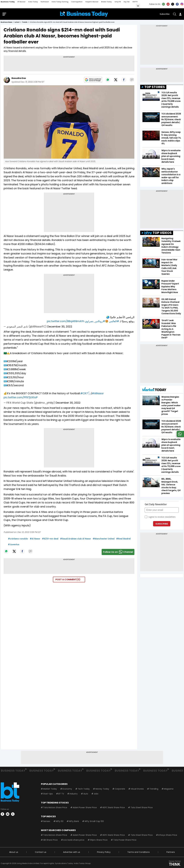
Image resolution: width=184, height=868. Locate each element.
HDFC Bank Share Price (114, 808)
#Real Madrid (123, 539)
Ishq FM (118, 2)
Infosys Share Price (168, 836)
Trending (154, 790)
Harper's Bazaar (92, 2)
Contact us (41, 853)
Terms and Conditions (139, 853)
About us (14, 853)
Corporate (120, 790)
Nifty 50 (60, 822)
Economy (67, 790)
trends (25, 23)
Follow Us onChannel (118, 553)
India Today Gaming (60, 2)
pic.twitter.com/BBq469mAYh (66, 322)
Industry (74, 794)
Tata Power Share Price (125, 841)
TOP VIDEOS (158, 234)
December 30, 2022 (60, 327)
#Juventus (14, 545)
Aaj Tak (127, 2)
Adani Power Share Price (85, 808)
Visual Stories (137, 790)
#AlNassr (98, 394)
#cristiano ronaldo (18, 539)
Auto (86, 794)
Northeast (45, 2)
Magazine (169, 790)
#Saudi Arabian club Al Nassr (76, 539)
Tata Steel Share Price (141, 808)
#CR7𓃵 (86, 394)
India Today (33, 2)
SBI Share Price (50, 841)
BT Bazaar (21, 2)
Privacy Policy (104, 853)
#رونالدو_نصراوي (95, 322)
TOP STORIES (155, 88)
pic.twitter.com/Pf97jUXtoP (21, 398)
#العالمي (114, 322)
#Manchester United (104, 539)
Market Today (50, 790)
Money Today (102, 790)
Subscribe (165, 14)
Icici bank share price (74, 841)
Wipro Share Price (99, 841)
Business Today (8, 2)
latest (17, 23)
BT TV (61, 794)
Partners (171, 853)
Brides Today (106, 2)
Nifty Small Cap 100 (94, 822)
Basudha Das (19, 79)
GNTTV (135, 2)
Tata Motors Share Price (55, 808)
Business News (6, 23)
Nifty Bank (74, 822)
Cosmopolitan (77, 2)
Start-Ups (48, 794)
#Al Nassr (35, 539)
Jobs (96, 794)
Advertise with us (72, 853)
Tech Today (84, 790)
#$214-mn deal (50, 539)
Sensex (47, 822)
